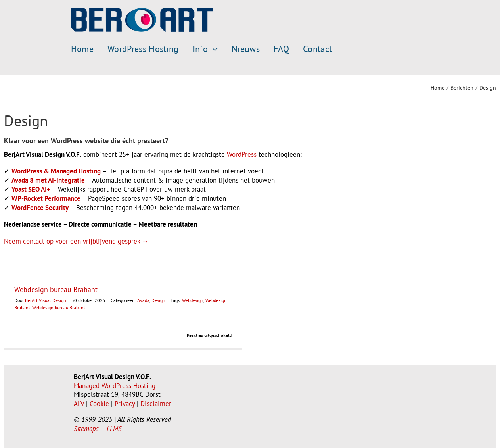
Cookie (99, 404)
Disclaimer (156, 404)
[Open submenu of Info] (213, 49)
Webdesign (193, 300)
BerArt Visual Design (46, 300)
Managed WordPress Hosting (115, 386)
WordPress (242, 154)
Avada (143, 300)
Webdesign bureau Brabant (56, 289)
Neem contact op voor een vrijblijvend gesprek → (76, 241)
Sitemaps (86, 429)
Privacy (125, 404)
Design (158, 300)
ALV (79, 404)
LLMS (114, 429)
